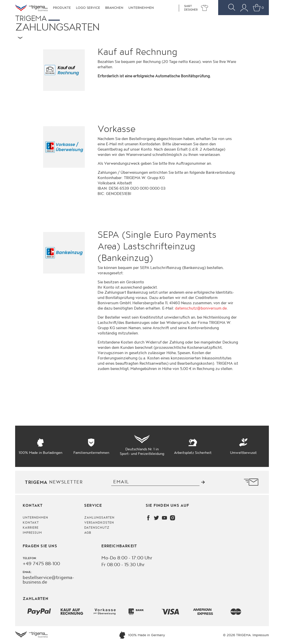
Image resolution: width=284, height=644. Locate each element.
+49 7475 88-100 (41, 564)
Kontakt (31, 523)
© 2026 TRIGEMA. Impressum (246, 635)
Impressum (32, 533)
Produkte (62, 8)
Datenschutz (97, 528)
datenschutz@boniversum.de (201, 308)
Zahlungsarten (100, 518)
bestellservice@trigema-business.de (48, 580)
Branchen (114, 8)
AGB (88, 533)
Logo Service (88, 8)
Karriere (31, 528)
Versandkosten (99, 523)
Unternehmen (141, 8)
